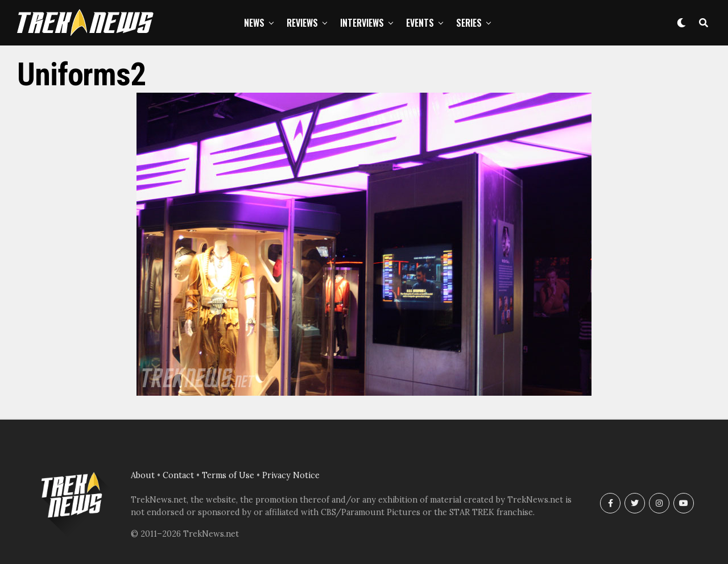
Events (420, 23)
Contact (178, 475)
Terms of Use (228, 475)
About (143, 475)
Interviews (362, 23)
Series (469, 23)
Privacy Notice (291, 475)
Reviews (302, 23)
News (254, 23)
